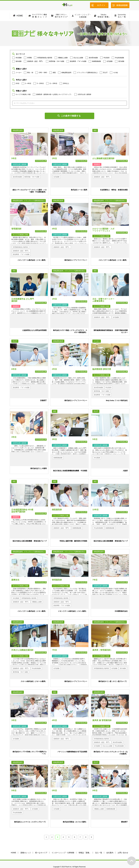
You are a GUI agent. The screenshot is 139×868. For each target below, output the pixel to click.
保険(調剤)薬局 (66, 73)
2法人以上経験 (78, 58)
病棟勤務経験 (96, 61)
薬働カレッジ (26, 847)
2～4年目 (28, 83)
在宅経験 (110, 61)
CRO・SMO (43, 73)
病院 (54, 73)
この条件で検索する (71, 116)
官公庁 (105, 73)
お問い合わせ (123, 847)
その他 (115, 73)
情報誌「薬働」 (85, 847)
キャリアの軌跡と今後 (23, 94)
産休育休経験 (93, 58)
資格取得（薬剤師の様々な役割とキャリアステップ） (54, 94)
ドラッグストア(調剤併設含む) (87, 73)
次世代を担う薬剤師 (84, 94)
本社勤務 (19, 58)
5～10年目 (40, 83)
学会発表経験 (120, 58)
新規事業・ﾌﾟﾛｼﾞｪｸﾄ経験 (78, 61)
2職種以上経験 (63, 58)
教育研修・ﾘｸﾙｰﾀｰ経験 (57, 61)
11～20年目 (53, 83)
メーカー (19, 73)
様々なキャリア (41, 847)
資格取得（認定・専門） (35, 61)
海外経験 (19, 61)
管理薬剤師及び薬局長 (45, 58)
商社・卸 (30, 73)
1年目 (18, 83)
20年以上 (66, 83)
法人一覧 (99, 847)
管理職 (29, 58)
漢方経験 (121, 61)
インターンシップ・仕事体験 (63, 847)
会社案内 (110, 847)
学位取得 (106, 58)
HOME (13, 847)
